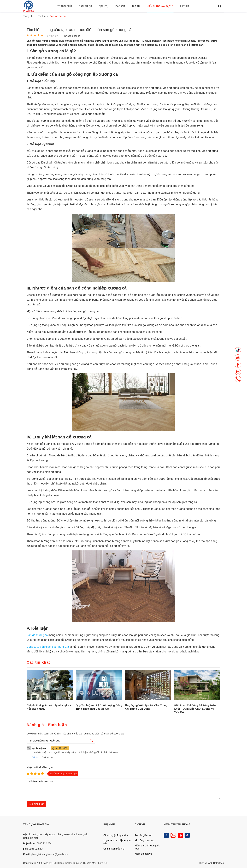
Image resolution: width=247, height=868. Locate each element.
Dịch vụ (104, 6)
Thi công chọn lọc (144, 840)
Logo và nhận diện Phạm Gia (117, 842)
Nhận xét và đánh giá (40, 767)
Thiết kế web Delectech (211, 863)
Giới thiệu (85, 6)
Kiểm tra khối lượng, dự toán (148, 847)
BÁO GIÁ (120, 6)
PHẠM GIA (110, 824)
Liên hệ (185, 6)
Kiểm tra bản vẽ (143, 854)
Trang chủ (65, 6)
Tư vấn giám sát (143, 835)
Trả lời (35, 757)
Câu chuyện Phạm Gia (116, 835)
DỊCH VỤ (140, 824)
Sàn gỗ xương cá (38, 635)
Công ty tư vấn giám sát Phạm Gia (48, 647)
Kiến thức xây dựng (160, 6)
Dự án (136, 6)
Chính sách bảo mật (114, 849)
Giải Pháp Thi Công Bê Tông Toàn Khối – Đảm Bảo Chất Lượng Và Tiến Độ (195, 709)
